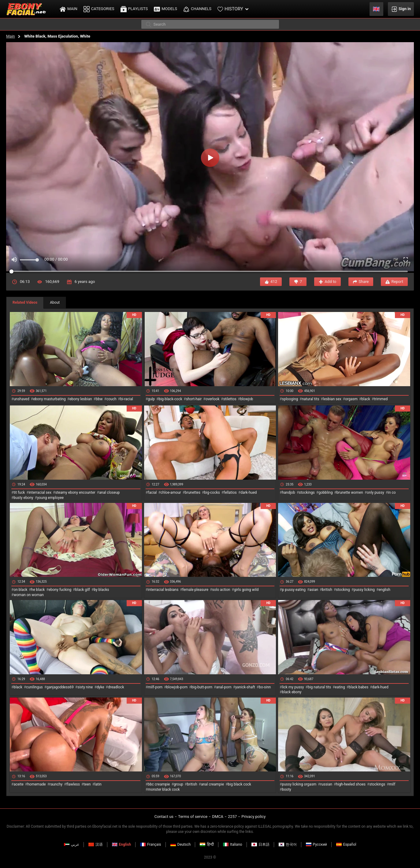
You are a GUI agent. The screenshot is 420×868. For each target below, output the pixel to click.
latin (98, 784)
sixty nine (85, 687)
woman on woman (29, 595)
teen (87, 784)
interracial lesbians (163, 590)
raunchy (56, 784)
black (366, 399)
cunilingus (34, 687)
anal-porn (224, 687)
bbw (99, 399)
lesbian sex (332, 399)
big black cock (240, 784)
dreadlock (116, 687)
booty (287, 789)
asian (314, 590)
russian (326, 784)
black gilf (83, 590)
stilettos (230, 399)
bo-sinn (265, 687)
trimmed (381, 399)
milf (392, 784)
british (327, 590)
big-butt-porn (202, 687)
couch (112, 399)
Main (11, 36)
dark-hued (249, 493)
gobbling (325, 493)
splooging (290, 399)
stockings (307, 493)
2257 (232, 817)
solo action (221, 590)
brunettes (193, 493)
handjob (289, 493)
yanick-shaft (245, 687)
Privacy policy (253, 817)
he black (38, 590)
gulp (151, 399)
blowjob (247, 399)
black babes (359, 687)
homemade (37, 784)
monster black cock (164, 789)
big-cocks (212, 493)
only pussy (375, 493)
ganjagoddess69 (60, 687)
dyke (100, 687)
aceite (18, 784)
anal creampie (212, 784)
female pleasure (195, 590)
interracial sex (40, 493)
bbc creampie (159, 784)
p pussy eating (294, 590)
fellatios (230, 493)
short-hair (194, 399)
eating (340, 687)
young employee (50, 498)
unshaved (21, 399)
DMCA (218, 817)
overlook (213, 399)
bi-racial (127, 399)
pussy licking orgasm (299, 784)
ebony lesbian (81, 399)
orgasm (351, 399)
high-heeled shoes (351, 784)
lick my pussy (293, 687)
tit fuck (19, 493)
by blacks (101, 590)
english (384, 590)
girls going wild (246, 590)
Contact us (164, 817)
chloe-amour (171, 493)
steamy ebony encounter (75, 493)
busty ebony (23, 498)
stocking (343, 590)
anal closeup (110, 493)
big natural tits (319, 687)
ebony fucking (60, 590)
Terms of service (193, 817)
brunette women (350, 493)
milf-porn (155, 687)
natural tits (311, 399)
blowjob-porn (177, 687)
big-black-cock (170, 399)
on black (20, 590)
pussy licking (364, 590)
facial (152, 493)
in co (392, 493)
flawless (73, 784)
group (178, 784)
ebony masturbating (49, 399)
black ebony (292, 692)
